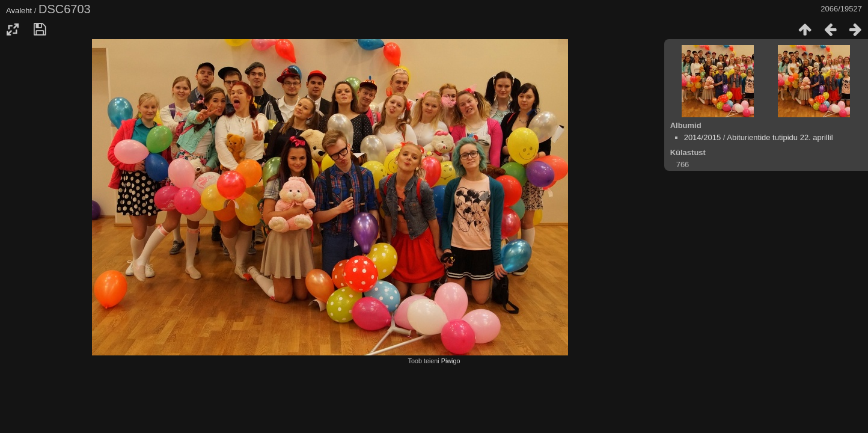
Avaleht (19, 11)
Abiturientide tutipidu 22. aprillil (780, 137)
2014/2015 (702, 137)
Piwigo (451, 361)
